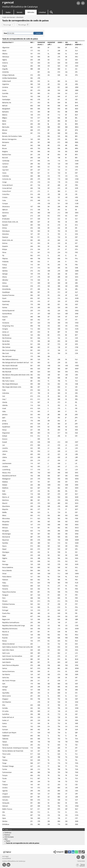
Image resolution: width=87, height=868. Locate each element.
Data (5, 33)
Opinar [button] (7, 852)
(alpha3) (79, 44)
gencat (19, 3)
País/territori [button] (8, 42)
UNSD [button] (60, 42)
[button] (83, 852)
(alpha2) (69, 44)
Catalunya (8, 833)
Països (8, 841)
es (78, 3)
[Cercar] (62, 12)
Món (6, 839)
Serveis (20, 12)
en (83, 3)
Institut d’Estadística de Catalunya (20, 7)
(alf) (50, 44)
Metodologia (22, 25)
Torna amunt (82, 865)
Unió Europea (9, 837)
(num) (40, 44)
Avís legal (5, 856)
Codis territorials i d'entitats (13, 17)
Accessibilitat (7, 858)
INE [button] (32, 42)
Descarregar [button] (7, 25)
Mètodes (31, 12)
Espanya (7, 835)
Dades (8, 12)
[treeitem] (43, 833)
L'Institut (42, 12)
